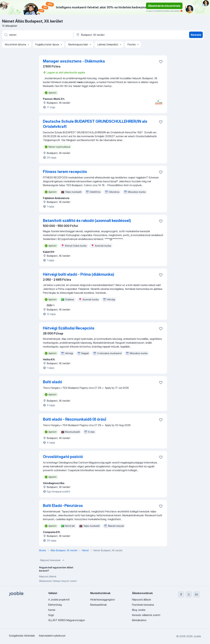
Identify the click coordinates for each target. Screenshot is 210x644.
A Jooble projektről (59, 600)
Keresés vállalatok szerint (146, 615)
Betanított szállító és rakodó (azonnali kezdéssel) (87, 221)
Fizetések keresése (143, 605)
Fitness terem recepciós (65, 172)
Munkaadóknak (98, 605)
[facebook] (181, 594)
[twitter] (189, 594)
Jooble (197, 636)
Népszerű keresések (52, 560)
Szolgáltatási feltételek (22, 636)
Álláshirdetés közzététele (164, 6)
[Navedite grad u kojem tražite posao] (109, 35)
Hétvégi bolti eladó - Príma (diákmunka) (79, 274)
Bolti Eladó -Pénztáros (63, 506)
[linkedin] (196, 594)
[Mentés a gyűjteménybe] (161, 62)
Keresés (196, 35)
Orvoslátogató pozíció (63, 457)
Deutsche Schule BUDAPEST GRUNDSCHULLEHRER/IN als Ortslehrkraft (95, 124)
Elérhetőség (55, 605)
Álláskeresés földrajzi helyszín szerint (58, 581)
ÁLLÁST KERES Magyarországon (67, 620)
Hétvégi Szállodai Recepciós (69, 328)
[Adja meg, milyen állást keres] (37, 35)
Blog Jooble (139, 610)
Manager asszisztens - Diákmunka (74, 61)
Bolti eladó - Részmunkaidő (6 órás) (75, 419)
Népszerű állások (48, 576)
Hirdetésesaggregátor (103, 600)
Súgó (51, 615)
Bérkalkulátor (139, 620)
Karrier (52, 610)
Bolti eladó (52, 382)
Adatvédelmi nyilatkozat (52, 636)
